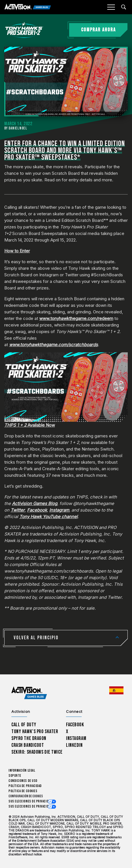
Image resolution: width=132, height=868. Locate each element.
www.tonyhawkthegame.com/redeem (76, 318)
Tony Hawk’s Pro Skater (35, 732)
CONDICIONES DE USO (23, 781)
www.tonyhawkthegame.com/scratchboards (53, 345)
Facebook (75, 725)
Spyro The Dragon (29, 738)
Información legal (22, 771)
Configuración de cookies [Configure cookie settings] (26, 796)
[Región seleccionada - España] (116, 690)
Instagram (76, 738)
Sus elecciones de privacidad (30, 801)
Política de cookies (23, 791)
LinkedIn (74, 745)
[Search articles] (124, 7)
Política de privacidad (25, 786)
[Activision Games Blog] (28, 7)
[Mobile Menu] (111, 7)
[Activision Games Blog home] (29, 693)
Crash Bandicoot (28, 745)
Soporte (15, 776)
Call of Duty (24, 725)
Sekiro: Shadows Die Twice (37, 752)
